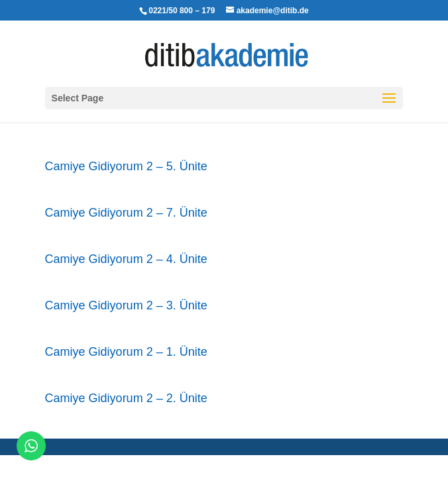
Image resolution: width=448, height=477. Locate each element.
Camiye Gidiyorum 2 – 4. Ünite (126, 259)
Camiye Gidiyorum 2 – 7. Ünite (126, 213)
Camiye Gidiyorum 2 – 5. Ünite (126, 166)
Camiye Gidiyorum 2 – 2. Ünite (126, 398)
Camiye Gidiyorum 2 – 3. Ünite (126, 305)
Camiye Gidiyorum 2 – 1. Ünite (126, 352)
